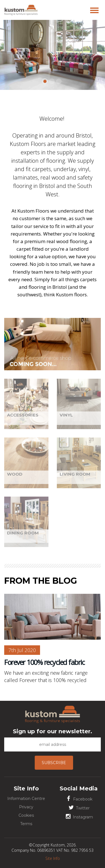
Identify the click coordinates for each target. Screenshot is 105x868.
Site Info (53, 858)
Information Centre (26, 799)
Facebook (79, 799)
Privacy (26, 807)
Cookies (26, 815)
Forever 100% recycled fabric (44, 662)
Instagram (79, 817)
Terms (26, 824)
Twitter (79, 808)
